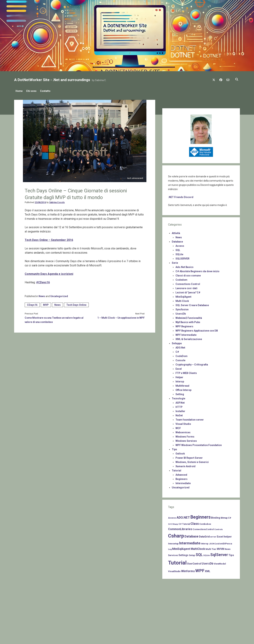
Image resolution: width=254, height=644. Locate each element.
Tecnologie (179, 397)
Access (180, 245)
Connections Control (188, 283)
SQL (178, 249)
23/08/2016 (40, 201)
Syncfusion (182, 308)
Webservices (183, 431)
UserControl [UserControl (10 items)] (194, 563)
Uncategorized (59, 295)
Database (177, 241)
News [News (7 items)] (228, 548)
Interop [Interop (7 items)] (205, 543)
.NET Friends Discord (181, 196)
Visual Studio (183, 423)
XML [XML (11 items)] (208, 570)
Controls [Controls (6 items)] (219, 528)
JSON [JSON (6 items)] (212, 543)
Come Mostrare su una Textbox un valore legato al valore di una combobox (54, 319)
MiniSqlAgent (183, 296)
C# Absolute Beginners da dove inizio (197, 270)
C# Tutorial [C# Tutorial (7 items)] (184, 523)
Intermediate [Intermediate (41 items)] (190, 542)
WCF (178, 427)
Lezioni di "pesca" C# (188, 291)
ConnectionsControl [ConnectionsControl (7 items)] (203, 528)
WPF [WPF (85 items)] (200, 570)
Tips (174, 448)
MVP (46, 304)
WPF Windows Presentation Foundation (199, 444)
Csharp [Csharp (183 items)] (176, 535)
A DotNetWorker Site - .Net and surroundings (52, 80)
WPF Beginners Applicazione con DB (197, 330)
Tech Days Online (76, 304)
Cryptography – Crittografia (192, 364)
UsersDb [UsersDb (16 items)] (207, 562)
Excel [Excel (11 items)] (220, 536)
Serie (175, 262)
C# (177, 351)
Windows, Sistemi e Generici (192, 461)
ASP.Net (180, 402)
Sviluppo (177, 342)
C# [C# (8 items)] (230, 517)
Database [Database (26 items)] (191, 535)
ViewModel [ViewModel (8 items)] (220, 563)
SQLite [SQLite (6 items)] (206, 554)
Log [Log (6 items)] (170, 548)
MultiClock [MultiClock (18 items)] (198, 548)
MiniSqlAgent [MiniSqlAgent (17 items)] (181, 548)
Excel (179, 368)
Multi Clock (182, 300)
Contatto (49, 91)
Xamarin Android (185, 465)
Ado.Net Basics (185, 266)
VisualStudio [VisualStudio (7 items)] (174, 570)
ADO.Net (180, 347)
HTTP (179, 406)
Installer (180, 410)
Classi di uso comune (188, 274)
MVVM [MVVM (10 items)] (220, 548)
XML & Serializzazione (189, 338)
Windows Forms (185, 436)
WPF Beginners (184, 325)
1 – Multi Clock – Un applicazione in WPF (121, 317)
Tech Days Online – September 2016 (49, 239)
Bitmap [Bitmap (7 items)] (224, 517)
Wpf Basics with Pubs (188, 321)
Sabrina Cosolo (57, 201)
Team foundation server (190, 419)
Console (180, 359)
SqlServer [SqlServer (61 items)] (219, 554)
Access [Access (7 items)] (172, 517)
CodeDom (182, 355)
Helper (179, 376)
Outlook (180, 453)
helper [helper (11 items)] (228, 536)
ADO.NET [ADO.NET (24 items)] (183, 516)
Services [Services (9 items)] (173, 554)
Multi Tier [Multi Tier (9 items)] (211, 548)
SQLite (179, 253)
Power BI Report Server (189, 457)
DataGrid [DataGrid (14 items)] (204, 536)
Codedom (181, 279)
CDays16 (32, 304)
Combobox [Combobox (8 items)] (205, 523)
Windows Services (186, 440)
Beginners (182, 478)
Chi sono (33, 91)
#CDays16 (43, 281)
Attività (176, 232)
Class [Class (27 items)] (195, 523)
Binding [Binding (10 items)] (216, 517)
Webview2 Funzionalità (189, 317)
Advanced (181, 474)
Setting (180, 393)
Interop (180, 380)
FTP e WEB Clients (186, 372)
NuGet (179, 414)
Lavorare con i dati (186, 287)
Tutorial (176, 469)
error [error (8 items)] (213, 536)
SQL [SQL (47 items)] (199, 554)
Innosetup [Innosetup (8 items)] (173, 543)
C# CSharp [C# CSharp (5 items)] (173, 523)
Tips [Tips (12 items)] (231, 554)
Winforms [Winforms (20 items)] (188, 570)
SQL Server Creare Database (192, 304)
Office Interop (183, 389)
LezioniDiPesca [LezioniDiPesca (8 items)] (223, 543)
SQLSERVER (182, 258)
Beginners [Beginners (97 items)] (200, 516)
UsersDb (181, 313)
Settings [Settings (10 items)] (183, 554)
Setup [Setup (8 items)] (192, 554)
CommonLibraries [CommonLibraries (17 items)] (180, 528)
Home (19, 91)
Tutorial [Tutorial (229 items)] (177, 562)
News (42, 295)
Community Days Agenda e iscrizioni (49, 273)
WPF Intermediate (186, 334)
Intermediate (183, 482)
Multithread (182, 385)
